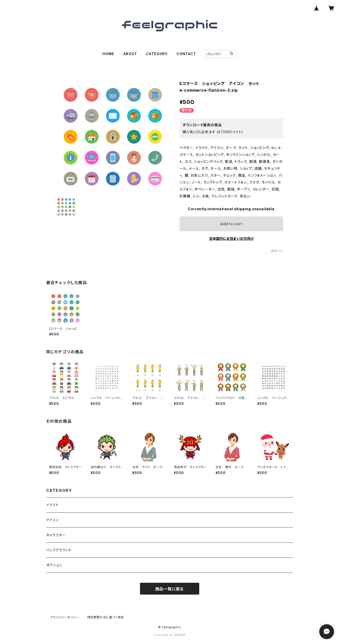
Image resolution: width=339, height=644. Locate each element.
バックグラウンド (59, 550)
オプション (54, 565)
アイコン (53, 520)
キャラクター (56, 535)
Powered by (170, 635)
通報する (277, 251)
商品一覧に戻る (170, 589)
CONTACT (186, 54)
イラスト (52, 505)
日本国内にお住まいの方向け (231, 239)
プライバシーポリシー (65, 617)
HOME (108, 54)
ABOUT (130, 54)
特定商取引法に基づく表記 (106, 617)
